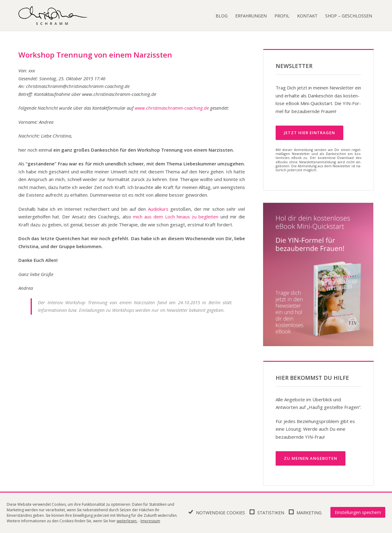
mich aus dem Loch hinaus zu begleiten (176, 217)
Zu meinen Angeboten (311, 458)
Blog (222, 16)
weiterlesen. (127, 521)
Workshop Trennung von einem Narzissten (95, 55)
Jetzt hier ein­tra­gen (309, 133)
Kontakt (307, 16)
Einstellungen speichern (358, 512)
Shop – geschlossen (349, 16)
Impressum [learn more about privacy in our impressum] (150, 521)
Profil (282, 16)
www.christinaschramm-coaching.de (172, 108)
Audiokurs (158, 209)
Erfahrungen (251, 16)
